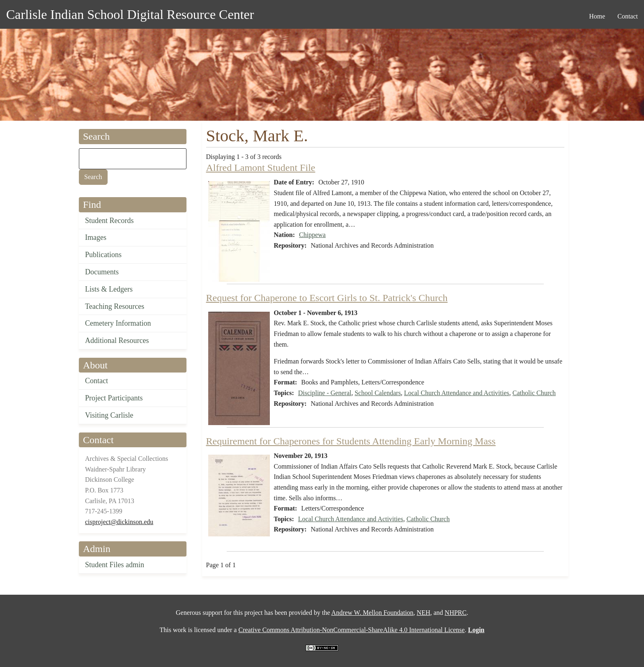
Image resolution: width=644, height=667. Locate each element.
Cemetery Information (118, 323)
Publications (103, 255)
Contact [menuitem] (628, 16)
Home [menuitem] (597, 16)
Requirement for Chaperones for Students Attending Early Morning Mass (351, 441)
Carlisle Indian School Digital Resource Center (130, 14)
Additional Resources (117, 340)
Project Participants (114, 398)
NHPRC (456, 613)
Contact (97, 381)
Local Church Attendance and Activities (457, 393)
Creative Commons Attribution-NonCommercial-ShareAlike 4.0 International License (351, 630)
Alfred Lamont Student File (261, 168)
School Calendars (377, 393)
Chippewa (312, 235)
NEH (424, 613)
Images (96, 237)
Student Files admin (115, 565)
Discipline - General (325, 393)
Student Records (109, 221)
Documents (102, 272)
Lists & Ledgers (109, 289)
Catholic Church (534, 393)
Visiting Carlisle (109, 415)
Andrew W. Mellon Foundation (373, 613)
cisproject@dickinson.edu (119, 522)
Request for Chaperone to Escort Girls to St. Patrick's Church (327, 298)
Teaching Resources (115, 306)
